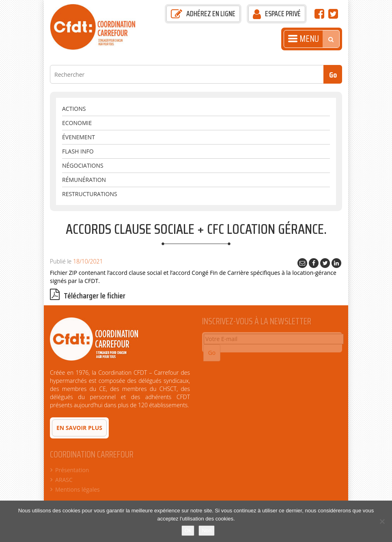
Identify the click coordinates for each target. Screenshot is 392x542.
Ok (188, 530)
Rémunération (84, 180)
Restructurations (90, 194)
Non (207, 530)
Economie (77, 123)
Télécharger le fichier (88, 296)
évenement (79, 137)
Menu (304, 39)
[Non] (382, 521)
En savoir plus (79, 428)
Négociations (83, 165)
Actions (74, 109)
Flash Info (78, 151)
